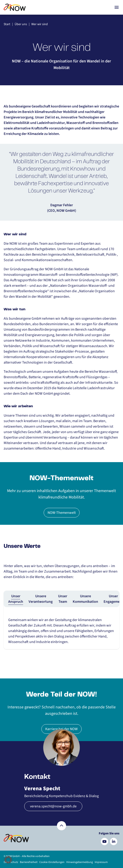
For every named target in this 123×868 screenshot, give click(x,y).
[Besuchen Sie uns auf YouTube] (104, 841)
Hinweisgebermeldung (80, 862)
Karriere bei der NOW (61, 729)
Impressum (101, 862)
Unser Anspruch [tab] (16, 599)
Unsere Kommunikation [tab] (85, 599)
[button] (8, 860)
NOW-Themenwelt (62, 513)
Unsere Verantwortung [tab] (41, 599)
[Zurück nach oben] (61, 826)
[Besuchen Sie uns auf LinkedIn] (114, 841)
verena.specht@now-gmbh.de (53, 806)
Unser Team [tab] (63, 599)
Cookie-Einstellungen (52, 862)
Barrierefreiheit (29, 862)
